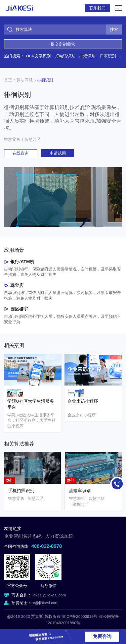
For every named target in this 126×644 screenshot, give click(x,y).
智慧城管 (77, 498)
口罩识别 (108, 56)
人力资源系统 (59, 536)
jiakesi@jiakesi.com (49, 595)
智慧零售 (12, 139)
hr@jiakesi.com (45, 603)
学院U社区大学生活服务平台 (31, 404)
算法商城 (25, 80)
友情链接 (13, 529)
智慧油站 (96, 498)
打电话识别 (65, 56)
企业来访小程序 (83, 401)
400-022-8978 (47, 546)
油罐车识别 (80, 491)
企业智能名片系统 (23, 536)
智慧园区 (33, 139)
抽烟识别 (87, 56)
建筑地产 (80, 504)
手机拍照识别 (21, 491)
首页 (8, 80)
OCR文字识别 (38, 56)
